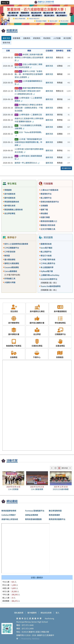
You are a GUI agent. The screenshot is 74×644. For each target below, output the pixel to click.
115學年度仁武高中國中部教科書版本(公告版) (29, 150)
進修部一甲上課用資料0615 (27, 163)
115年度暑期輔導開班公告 (28, 82)
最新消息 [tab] (6, 38)
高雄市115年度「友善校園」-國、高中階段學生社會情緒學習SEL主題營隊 (29, 74)
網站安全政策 (46, 613)
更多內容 (65, 468)
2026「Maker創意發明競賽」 (29, 134)
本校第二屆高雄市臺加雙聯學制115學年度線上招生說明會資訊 (29, 57)
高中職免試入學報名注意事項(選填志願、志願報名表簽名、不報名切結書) (29, 108)
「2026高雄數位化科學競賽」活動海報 (29, 127)
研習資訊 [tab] (37, 38)
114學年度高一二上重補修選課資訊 (28, 99)
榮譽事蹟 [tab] (16, 38)
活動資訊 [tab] (27, 38)
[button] (5, 3)
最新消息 (49, 57)
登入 (58, 613)
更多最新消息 (66, 168)
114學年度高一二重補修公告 (28, 115)
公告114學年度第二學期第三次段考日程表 (28, 66)
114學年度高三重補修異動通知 (28, 157)
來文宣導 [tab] (67, 38)
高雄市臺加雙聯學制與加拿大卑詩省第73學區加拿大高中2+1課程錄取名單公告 (29, 91)
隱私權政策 (19, 613)
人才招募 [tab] (57, 38)
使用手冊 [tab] (6, 43)
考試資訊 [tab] (47, 38)
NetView (36, 639)
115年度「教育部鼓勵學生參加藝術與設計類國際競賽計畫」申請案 (28, 142)
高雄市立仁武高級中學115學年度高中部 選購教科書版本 (29, 120)
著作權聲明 (32, 613)
